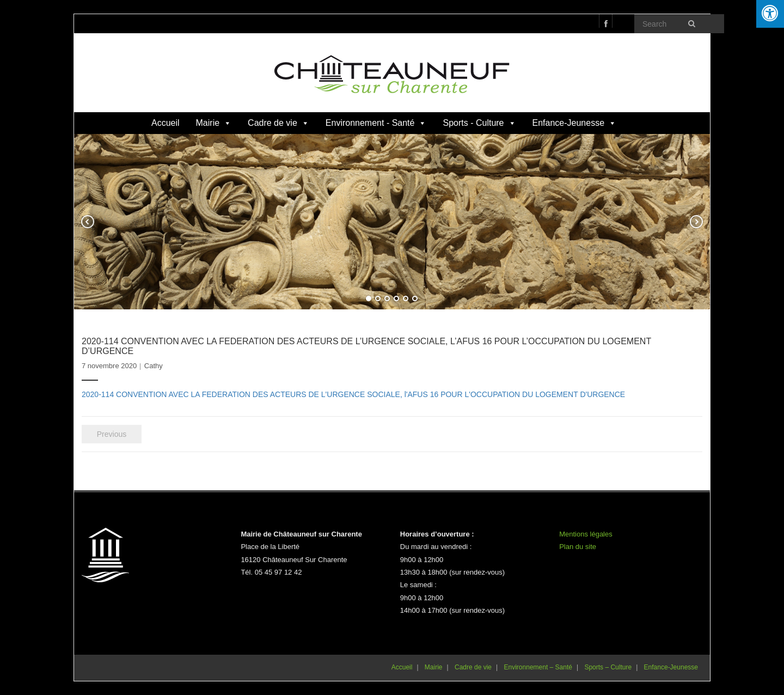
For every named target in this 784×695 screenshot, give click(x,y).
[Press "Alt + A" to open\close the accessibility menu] (770, 14)
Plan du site (578, 547)
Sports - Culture (479, 123)
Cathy (154, 366)
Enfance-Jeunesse (575, 123)
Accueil (166, 123)
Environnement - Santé (376, 123)
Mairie (214, 123)
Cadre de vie (278, 123)
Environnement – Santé (538, 667)
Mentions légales (586, 534)
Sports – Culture (608, 667)
